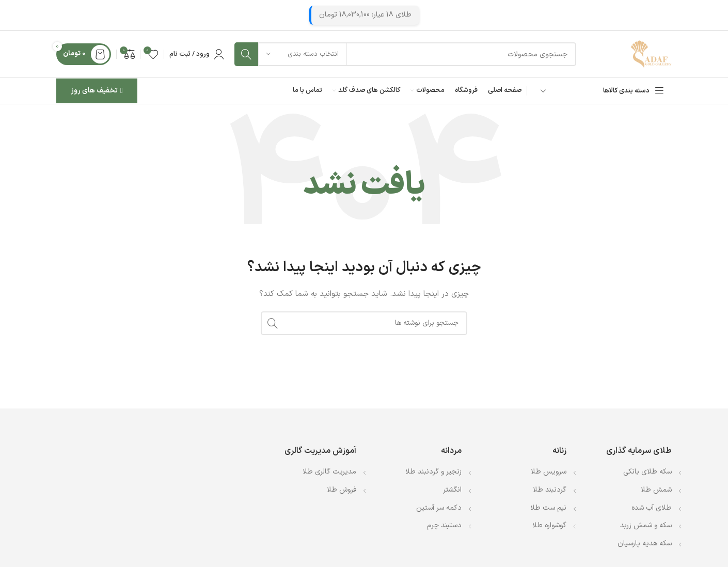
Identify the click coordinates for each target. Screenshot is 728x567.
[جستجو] (405, 54)
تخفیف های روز (97, 91)
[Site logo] (651, 54)
